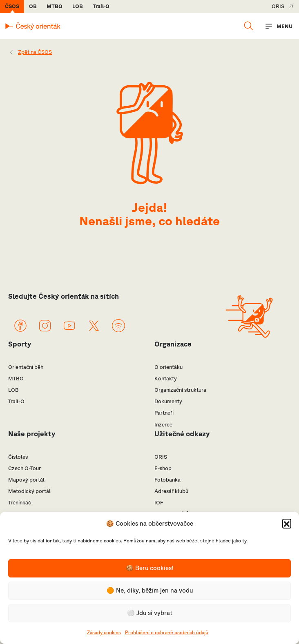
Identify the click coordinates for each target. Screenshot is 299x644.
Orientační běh (26, 367)
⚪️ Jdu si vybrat (150, 613)
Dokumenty (168, 401)
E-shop (163, 468)
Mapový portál (26, 480)
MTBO (55, 6)
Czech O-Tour (25, 468)
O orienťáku (168, 367)
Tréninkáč (20, 503)
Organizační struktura (180, 390)
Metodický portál (29, 491)
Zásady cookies (104, 632)
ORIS (278, 6)
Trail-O (101, 6)
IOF (159, 503)
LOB (78, 6)
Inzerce (163, 425)
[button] (287, 523)
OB (33, 6)
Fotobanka (167, 480)
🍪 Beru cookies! (150, 568)
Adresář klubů (171, 491)
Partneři (164, 413)
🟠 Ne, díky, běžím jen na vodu (150, 590)
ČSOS (12, 6)
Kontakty (166, 379)
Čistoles (18, 457)
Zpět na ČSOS (35, 52)
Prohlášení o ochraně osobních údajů (167, 632)
